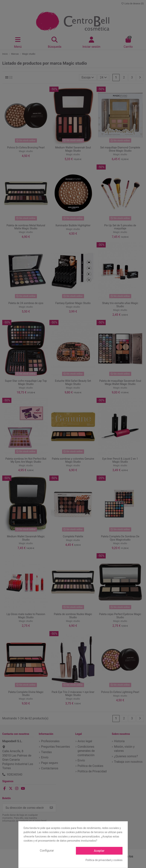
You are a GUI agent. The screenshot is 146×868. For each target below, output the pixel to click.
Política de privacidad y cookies (104, 860)
